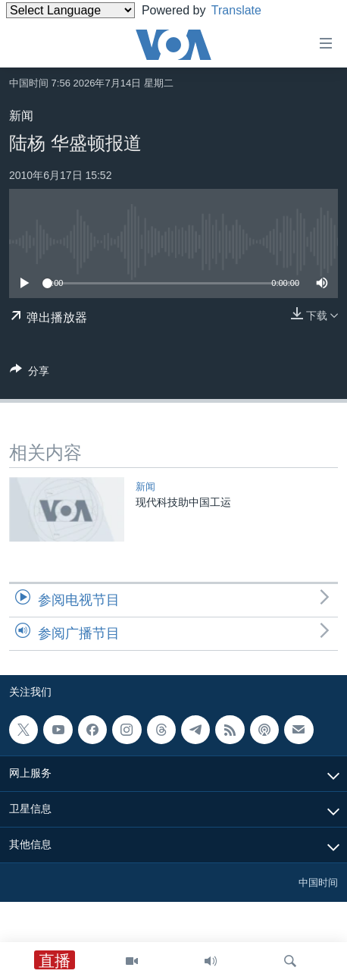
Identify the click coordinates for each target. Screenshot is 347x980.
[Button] (30, 374)
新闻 (21, 116)
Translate (248, 10)
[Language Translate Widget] (70, 10)
